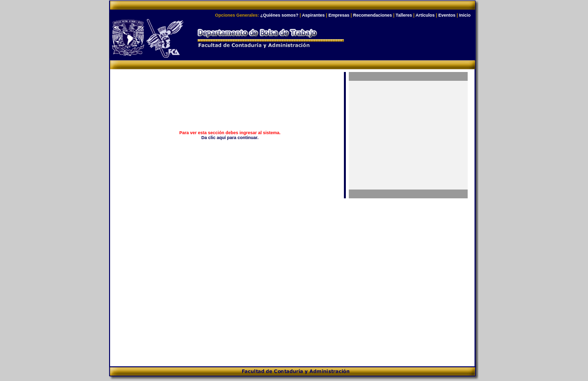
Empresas (339, 15)
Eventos (447, 15)
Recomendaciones (373, 15)
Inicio (465, 15)
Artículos (425, 15)
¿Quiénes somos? (279, 15)
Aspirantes (313, 15)
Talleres (404, 15)
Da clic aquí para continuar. (230, 138)
